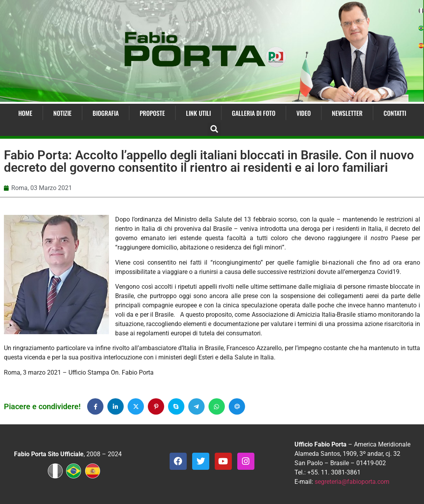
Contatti (395, 113)
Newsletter (347, 113)
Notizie (62, 113)
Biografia (106, 113)
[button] (214, 129)
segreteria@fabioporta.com (352, 482)
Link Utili (198, 113)
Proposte (152, 113)
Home (25, 113)
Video (304, 113)
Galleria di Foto (254, 113)
